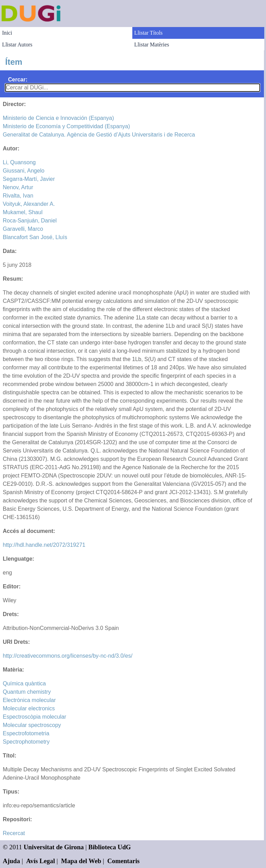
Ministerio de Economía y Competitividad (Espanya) (66, 126)
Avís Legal (41, 861)
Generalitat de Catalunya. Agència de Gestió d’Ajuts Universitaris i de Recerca (99, 135)
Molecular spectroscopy (32, 725)
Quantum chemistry (27, 692)
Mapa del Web (81, 861)
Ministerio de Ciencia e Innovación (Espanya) (58, 118)
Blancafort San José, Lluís (35, 237)
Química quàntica (24, 683)
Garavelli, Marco (23, 229)
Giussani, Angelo (24, 171)
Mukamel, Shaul (23, 212)
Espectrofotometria (26, 733)
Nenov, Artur (18, 187)
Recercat (14, 833)
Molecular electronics (29, 708)
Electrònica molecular (29, 700)
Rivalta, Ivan (18, 196)
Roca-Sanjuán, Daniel (30, 221)
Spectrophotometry (26, 742)
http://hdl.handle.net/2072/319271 (44, 545)
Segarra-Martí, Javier (29, 179)
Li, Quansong (19, 162)
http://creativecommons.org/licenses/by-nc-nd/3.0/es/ (68, 656)
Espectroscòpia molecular (34, 717)
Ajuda (11, 861)
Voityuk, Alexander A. (29, 204)
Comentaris (123, 861)
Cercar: (18, 80)
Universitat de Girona (54, 847)
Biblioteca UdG (110, 847)
